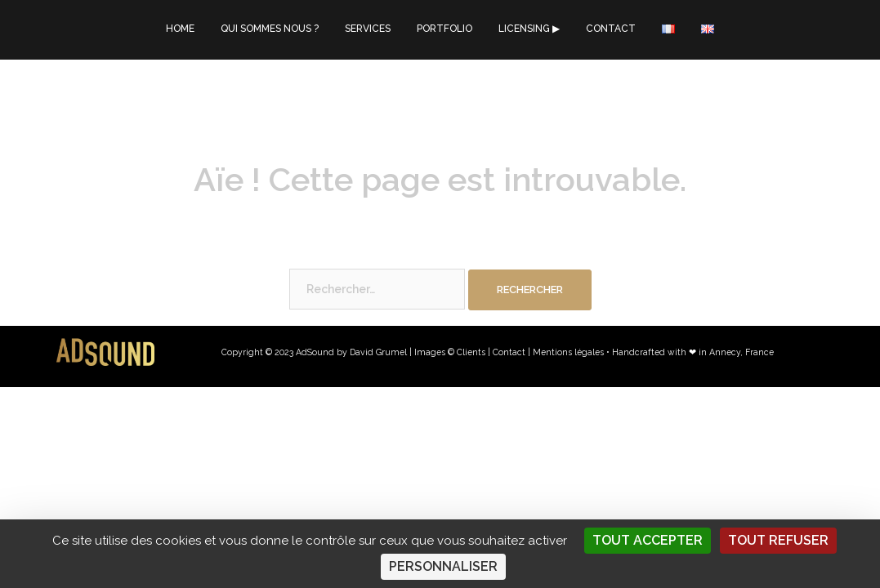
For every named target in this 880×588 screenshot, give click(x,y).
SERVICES (368, 29)
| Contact (507, 352)
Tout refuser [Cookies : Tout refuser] (778, 540)
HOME (180, 29)
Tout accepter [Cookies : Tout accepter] (648, 540)
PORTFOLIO (444, 29)
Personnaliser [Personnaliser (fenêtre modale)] (443, 566)
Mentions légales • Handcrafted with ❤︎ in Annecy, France (653, 352)
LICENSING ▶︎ (529, 29)
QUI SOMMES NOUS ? (270, 29)
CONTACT (611, 29)
